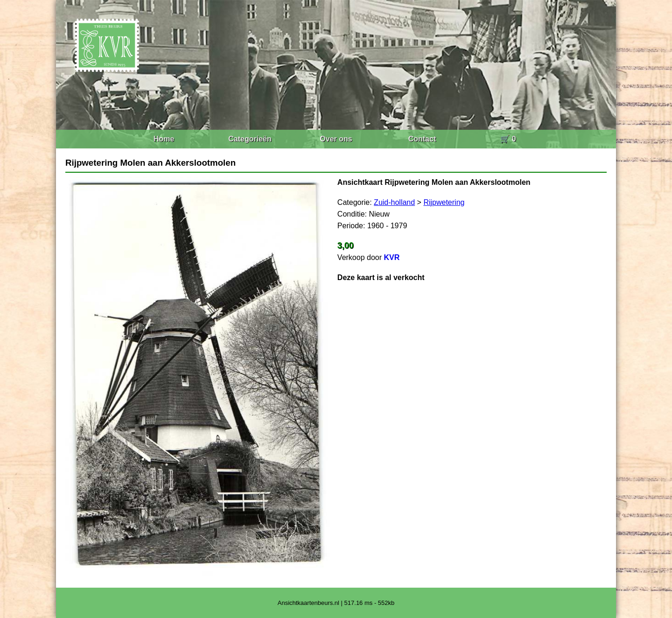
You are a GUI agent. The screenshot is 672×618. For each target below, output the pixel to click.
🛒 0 (508, 139)
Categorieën (250, 139)
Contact (422, 139)
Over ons (336, 139)
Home (164, 139)
